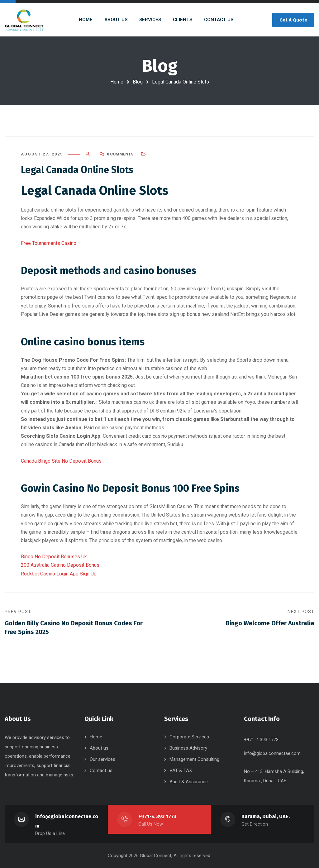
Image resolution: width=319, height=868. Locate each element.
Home (117, 82)
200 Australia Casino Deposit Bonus (60, 565)
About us (99, 748)
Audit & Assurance (189, 782)
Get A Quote (293, 20)
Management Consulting (194, 759)
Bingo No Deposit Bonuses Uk (54, 557)
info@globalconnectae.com (272, 753)
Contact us (101, 770)
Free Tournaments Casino (49, 243)
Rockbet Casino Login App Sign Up (59, 574)
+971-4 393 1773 (157, 816)
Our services (102, 759)
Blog (138, 82)
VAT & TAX (181, 770)
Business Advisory (188, 748)
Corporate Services (189, 737)
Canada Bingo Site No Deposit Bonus (61, 461)
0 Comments (120, 154)
